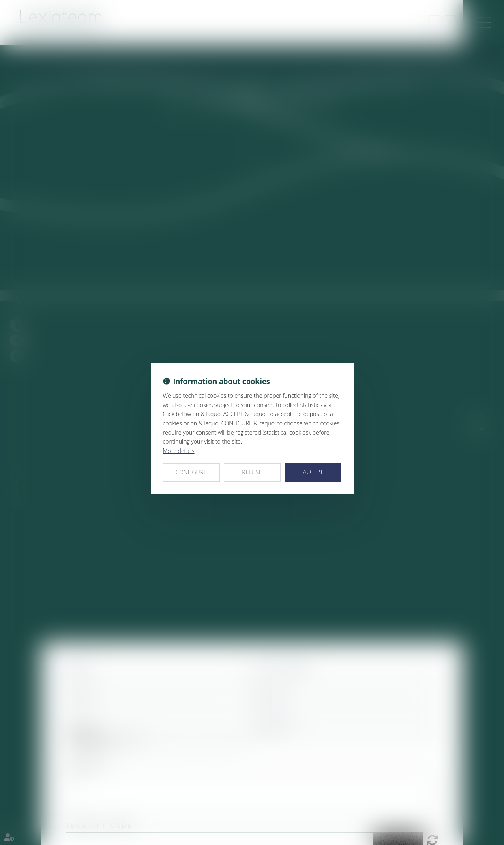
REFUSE (252, 472)
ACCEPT (313, 472)
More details (179, 451)
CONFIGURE (191, 472)
